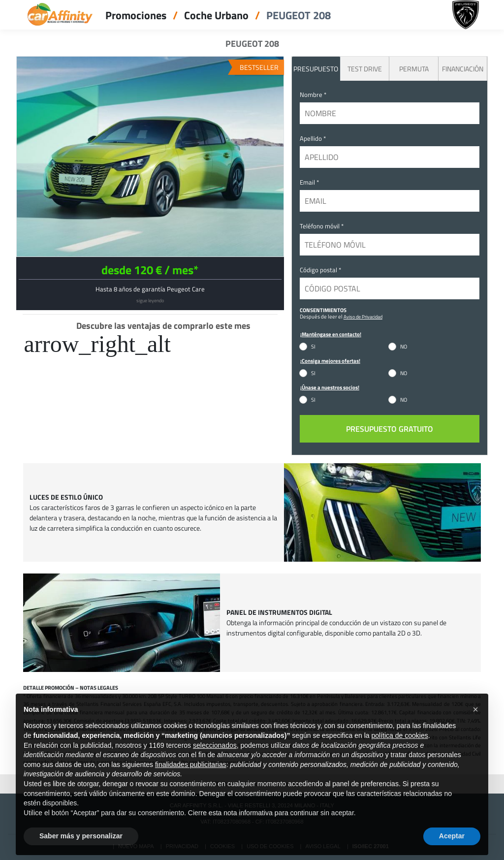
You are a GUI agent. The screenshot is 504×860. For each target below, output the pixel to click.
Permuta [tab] (414, 69)
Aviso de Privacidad (363, 317)
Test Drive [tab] (365, 69)
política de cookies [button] (399, 753)
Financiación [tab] (463, 69)
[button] (475, 727)
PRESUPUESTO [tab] (316, 69)
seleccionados (215, 763)
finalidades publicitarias (191, 782)
